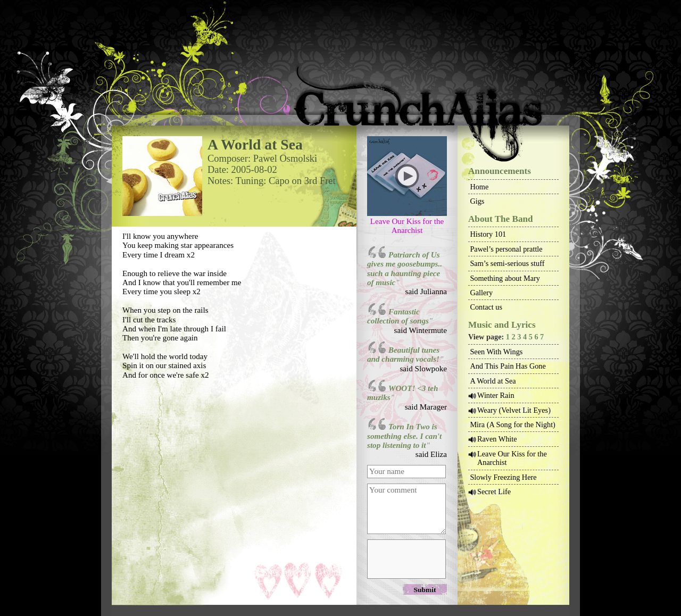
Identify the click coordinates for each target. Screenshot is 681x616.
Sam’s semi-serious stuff (507, 263)
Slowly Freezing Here (503, 477)
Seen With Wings (496, 352)
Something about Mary (505, 278)
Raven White (497, 439)
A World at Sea (493, 381)
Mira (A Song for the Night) (512, 424)
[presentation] (406, 559)
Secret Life (494, 492)
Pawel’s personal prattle (506, 249)
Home (479, 187)
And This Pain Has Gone (508, 366)
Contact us (486, 307)
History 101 (488, 234)
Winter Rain (496, 395)
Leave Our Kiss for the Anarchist (407, 226)
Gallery (481, 293)
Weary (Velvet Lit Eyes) (514, 410)
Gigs (477, 201)
